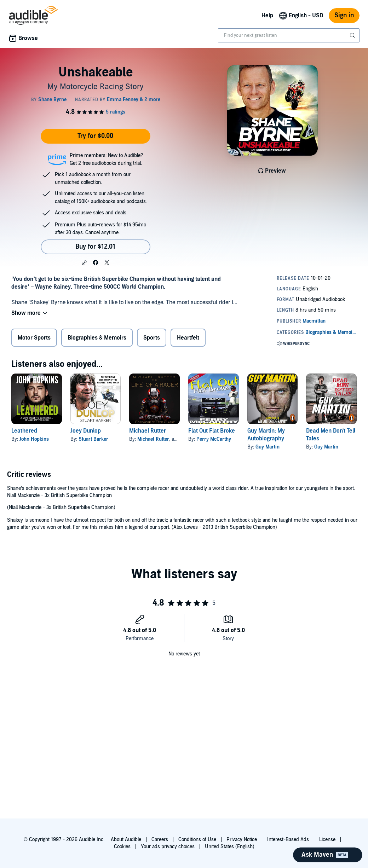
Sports (152, 338)
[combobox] (289, 35)
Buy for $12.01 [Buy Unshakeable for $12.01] (95, 247)
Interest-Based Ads (288, 840)
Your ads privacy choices (168, 847)
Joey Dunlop (86, 431)
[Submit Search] (353, 35)
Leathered (24, 431)
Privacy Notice (242, 840)
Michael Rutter (148, 431)
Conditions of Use (197, 840)
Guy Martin (268, 447)
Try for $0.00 (95, 136)
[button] (84, 263)
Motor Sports (34, 338)
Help (267, 16)
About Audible (126, 840)
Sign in (344, 15)
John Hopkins (34, 439)
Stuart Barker (93, 439)
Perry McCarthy (214, 439)
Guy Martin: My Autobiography (266, 435)
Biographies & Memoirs (97, 338)
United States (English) (230, 847)
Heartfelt (188, 338)
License (327, 840)
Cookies (122, 847)
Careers (160, 840)
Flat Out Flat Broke (212, 431)
